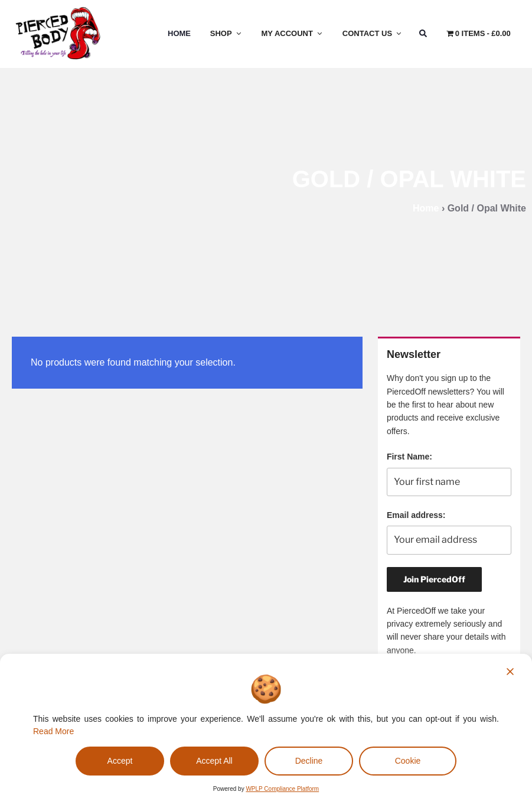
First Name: (409, 457)
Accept (120, 761)
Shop (226, 33)
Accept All (214, 761)
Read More (53, 731)
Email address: (416, 515)
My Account (293, 33)
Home (179, 33)
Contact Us (373, 33)
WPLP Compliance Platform (282, 789)
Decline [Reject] (309, 761)
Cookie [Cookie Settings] (408, 761)
